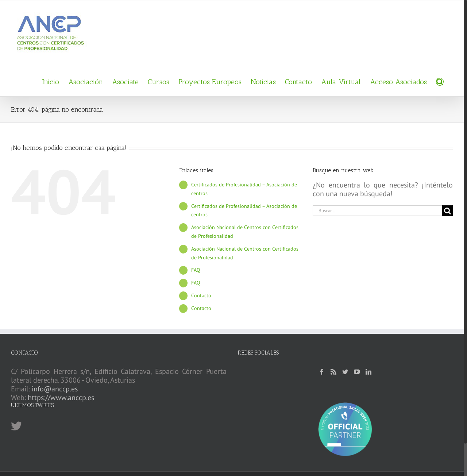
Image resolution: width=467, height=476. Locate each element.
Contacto (201, 295)
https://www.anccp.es (61, 398)
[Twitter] (345, 372)
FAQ (196, 270)
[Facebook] (322, 372)
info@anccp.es (55, 389)
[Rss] (333, 372)
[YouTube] (357, 372)
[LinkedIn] (368, 372)
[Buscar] (440, 81)
